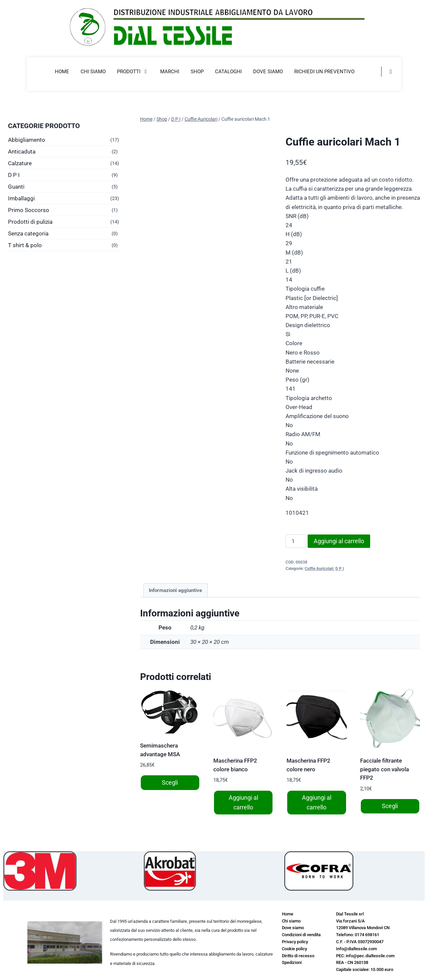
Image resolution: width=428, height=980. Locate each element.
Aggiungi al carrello (339, 541)
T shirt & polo (25, 245)
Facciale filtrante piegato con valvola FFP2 (385, 769)
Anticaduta (22, 152)
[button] (8, 871)
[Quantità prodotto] (296, 541)
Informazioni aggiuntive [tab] (175, 590)
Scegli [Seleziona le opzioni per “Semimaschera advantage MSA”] (170, 782)
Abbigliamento (27, 140)
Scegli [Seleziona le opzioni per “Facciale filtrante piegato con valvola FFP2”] (390, 806)
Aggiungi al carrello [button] (243, 802)
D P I (340, 569)
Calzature (20, 163)
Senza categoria (28, 233)
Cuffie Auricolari (319, 569)
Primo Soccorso (29, 210)
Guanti (16, 187)
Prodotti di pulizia (30, 222)
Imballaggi (21, 198)
